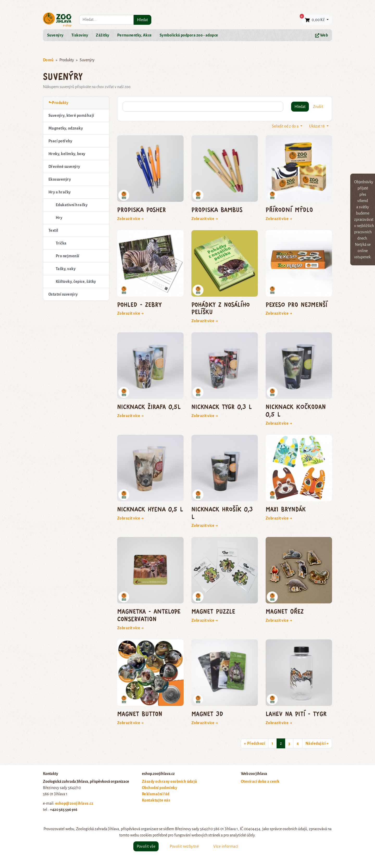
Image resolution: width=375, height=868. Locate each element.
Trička (61, 243)
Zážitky (102, 35)
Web (321, 35)
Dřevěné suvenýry (64, 167)
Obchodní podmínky (160, 788)
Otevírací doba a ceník (260, 781)
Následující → (317, 743)
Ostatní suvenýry (63, 294)
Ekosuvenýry (60, 179)
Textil (53, 230)
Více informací (226, 846)
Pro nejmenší (68, 256)
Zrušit (318, 107)
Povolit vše (146, 846)
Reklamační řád (156, 794)
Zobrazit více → (131, 219)
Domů (48, 60)
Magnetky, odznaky (66, 128)
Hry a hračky (60, 192)
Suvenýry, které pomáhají (71, 115)
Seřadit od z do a (286, 126)
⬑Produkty (58, 103)
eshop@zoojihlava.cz (74, 803)
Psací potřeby (60, 141)
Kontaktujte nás (156, 800)
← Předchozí (255, 743)
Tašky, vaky (66, 269)
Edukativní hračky (72, 205)
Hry (59, 218)
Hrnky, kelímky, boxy (67, 154)
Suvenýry (55, 35)
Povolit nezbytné (184, 846)
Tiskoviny (80, 35)
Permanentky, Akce (135, 35)
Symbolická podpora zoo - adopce (189, 35)
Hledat (142, 20)
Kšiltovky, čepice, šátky (76, 282)
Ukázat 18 (317, 126)
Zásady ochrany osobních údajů (170, 781)
